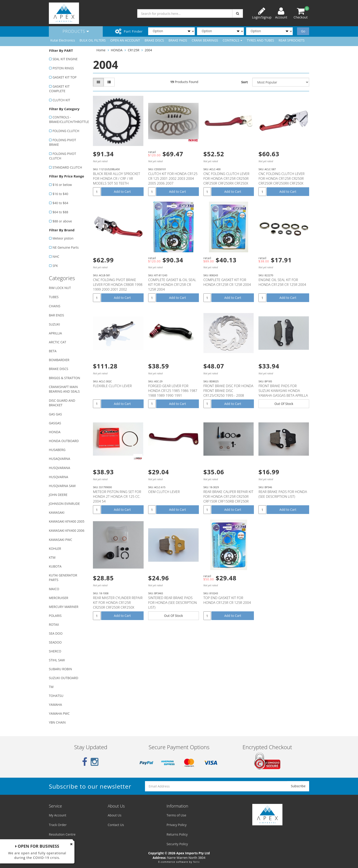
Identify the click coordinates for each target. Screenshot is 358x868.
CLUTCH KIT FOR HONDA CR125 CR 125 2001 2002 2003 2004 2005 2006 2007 (173, 178)
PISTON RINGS (63, 68)
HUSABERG (57, 450)
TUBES (54, 297)
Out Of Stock (284, 404)
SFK (55, 266)
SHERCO (55, 651)
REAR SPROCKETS (292, 40)
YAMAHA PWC (59, 713)
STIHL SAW (57, 660)
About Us (115, 815)
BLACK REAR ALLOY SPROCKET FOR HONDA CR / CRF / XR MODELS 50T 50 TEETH (116, 178)
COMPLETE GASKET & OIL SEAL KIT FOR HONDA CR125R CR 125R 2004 (172, 284)
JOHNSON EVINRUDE (64, 504)
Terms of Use (176, 815)
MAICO (54, 589)
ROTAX (54, 624)
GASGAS (55, 423)
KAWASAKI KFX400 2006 (67, 530)
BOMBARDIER (59, 360)
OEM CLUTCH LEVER (164, 492)
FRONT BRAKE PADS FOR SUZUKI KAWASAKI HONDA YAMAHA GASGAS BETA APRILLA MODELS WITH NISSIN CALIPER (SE (283, 395)
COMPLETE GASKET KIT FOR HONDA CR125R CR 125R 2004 (227, 282)
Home (101, 50)
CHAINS (55, 306)
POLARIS (55, 616)
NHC (56, 257)
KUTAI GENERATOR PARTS (63, 577)
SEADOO (55, 642)
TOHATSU (56, 696)
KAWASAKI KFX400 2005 (67, 521)
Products (76, 31)
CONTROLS (232, 40)
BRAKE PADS (178, 40)
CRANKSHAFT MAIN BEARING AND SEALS (64, 389)
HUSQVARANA (59, 468)
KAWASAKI (57, 512)
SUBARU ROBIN (60, 669)
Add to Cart (122, 192)
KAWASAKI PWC (61, 540)
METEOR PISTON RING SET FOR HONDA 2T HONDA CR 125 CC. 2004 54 (117, 496)
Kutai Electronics (63, 40)
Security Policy (177, 844)
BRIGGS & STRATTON (64, 378)
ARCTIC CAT (58, 342)
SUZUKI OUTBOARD (64, 678)
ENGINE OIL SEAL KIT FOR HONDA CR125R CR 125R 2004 (282, 282)
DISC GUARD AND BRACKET (62, 403)
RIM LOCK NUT (60, 288)
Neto (196, 862)
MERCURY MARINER (64, 607)
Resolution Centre (62, 834)
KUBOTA (55, 566)
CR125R (134, 50)
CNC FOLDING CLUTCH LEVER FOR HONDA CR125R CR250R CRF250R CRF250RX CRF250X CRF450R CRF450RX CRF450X (226, 181)
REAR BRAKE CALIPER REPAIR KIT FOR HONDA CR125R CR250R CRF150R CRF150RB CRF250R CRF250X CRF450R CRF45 (228, 499)
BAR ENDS (56, 315)
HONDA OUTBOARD (64, 441)
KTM (52, 557)
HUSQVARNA (58, 477)
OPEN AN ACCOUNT (125, 40)
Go (303, 31)
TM (51, 687)
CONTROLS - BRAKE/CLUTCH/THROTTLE (69, 119)
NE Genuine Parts (66, 247)
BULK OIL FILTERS (93, 40)
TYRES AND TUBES (260, 40)
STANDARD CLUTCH (67, 167)
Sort (245, 82)
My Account (58, 815)
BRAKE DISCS (154, 40)
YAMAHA (55, 705)
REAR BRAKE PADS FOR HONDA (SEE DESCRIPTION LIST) (283, 494)
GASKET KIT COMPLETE (59, 89)
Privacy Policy (177, 825)
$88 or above (62, 221)
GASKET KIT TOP (64, 77)
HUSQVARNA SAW (62, 486)
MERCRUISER (59, 598)
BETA (53, 351)
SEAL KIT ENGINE (65, 59)
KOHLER (55, 549)
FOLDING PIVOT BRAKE (63, 142)
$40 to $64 (60, 203)
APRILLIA (55, 333)
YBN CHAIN (57, 722)
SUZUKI (54, 324)
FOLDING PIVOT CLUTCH (63, 156)
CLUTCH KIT (61, 100)
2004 (148, 50)
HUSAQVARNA (59, 459)
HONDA (55, 432)
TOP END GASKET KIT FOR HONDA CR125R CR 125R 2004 (227, 600)
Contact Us (116, 825)
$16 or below (62, 185)
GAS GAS (55, 414)
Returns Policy (177, 834)
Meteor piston (63, 238)
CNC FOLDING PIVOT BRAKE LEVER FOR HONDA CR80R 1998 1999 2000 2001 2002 (118, 284)
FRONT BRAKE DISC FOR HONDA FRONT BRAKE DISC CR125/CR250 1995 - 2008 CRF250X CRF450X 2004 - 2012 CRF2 (228, 395)
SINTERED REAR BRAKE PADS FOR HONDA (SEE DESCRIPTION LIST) (172, 602)
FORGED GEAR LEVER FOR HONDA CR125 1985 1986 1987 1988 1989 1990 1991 (173, 391)
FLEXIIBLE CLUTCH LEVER (112, 386)
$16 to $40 (60, 194)
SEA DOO (56, 633)
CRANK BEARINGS (205, 40)
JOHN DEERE (58, 495)
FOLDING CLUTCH (66, 131)
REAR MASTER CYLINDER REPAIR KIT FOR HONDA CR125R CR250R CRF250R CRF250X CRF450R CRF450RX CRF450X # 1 (118, 607)
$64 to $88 (60, 212)
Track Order (58, 825)
